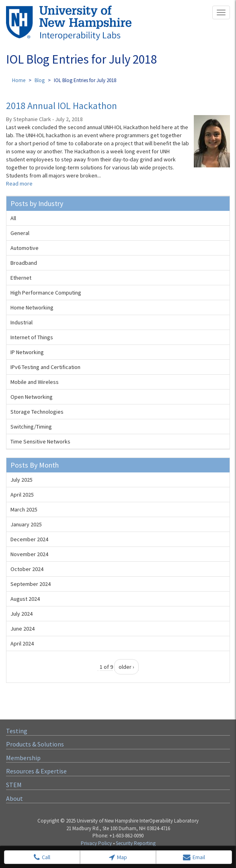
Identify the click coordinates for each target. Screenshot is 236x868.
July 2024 (22, 614)
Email (194, 857)
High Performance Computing (46, 293)
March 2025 (24, 509)
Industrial (22, 322)
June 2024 (23, 629)
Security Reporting (136, 843)
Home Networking (32, 307)
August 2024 (25, 599)
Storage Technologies (37, 412)
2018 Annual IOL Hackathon (62, 106)
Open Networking (32, 397)
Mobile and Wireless (35, 382)
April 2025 (22, 495)
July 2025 (22, 480)
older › (126, 667)
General (20, 233)
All (13, 218)
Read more (19, 183)
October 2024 (27, 569)
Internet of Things (32, 337)
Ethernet (21, 278)
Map (118, 857)
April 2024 (22, 643)
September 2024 (31, 584)
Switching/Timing (31, 427)
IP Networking (27, 352)
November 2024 (29, 554)
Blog (40, 80)
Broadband (24, 263)
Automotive (25, 248)
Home (19, 80)
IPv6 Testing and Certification (45, 367)
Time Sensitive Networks (40, 441)
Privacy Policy (96, 843)
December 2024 (29, 539)
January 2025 (26, 524)
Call (42, 857)
